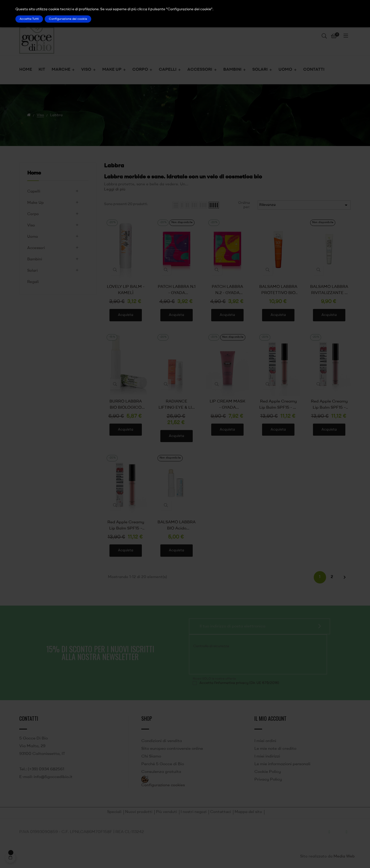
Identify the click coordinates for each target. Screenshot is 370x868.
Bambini (35, 259)
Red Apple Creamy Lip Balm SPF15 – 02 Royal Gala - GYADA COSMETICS (329, 405)
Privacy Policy (268, 780)
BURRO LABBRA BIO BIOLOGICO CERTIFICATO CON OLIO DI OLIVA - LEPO (126, 405)
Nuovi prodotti (139, 812)
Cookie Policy (268, 772)
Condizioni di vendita (162, 741)
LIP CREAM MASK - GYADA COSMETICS (228, 405)
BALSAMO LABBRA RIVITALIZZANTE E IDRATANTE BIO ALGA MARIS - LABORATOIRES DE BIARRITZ (329, 290)
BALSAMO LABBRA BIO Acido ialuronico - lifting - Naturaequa (177, 526)
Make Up (35, 203)
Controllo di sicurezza (211, 646)
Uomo (33, 237)
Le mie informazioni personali (282, 764)
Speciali (114, 812)
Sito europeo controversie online (172, 749)
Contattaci (221, 812)
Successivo (345, 577)
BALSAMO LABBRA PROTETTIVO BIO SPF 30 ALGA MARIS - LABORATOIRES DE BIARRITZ (278, 290)
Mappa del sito (248, 812)
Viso (31, 226)
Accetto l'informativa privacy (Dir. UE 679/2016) (239, 683)
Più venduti (166, 812)
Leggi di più (115, 190)
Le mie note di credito (275, 749)
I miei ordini (265, 741)
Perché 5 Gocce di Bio (163, 764)
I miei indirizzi (267, 756)
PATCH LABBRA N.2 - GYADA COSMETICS (227, 290)
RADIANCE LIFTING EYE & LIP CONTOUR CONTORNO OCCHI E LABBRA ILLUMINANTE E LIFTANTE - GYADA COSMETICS (177, 405)
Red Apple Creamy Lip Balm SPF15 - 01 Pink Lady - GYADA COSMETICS (278, 405)
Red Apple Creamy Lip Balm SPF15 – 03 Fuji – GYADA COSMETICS (126, 526)
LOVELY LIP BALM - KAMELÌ (126, 290)
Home (34, 173)
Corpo (33, 214)
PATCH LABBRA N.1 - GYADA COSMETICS (177, 290)
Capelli (34, 192)
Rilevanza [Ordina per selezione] (304, 205)
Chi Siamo (151, 756)
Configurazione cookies (163, 785)
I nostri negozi (194, 812)
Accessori (36, 248)
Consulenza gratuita (161, 772)
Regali (33, 282)
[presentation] (228, 660)
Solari (33, 271)
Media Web (344, 857)
